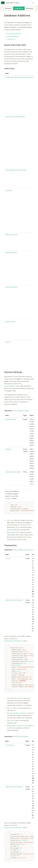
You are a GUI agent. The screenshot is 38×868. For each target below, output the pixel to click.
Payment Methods (13, 36)
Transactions (11, 39)
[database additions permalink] (3, 15)
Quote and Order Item (14, 34)
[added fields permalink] (3, 69)
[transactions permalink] (3, 545)
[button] (32, 3)
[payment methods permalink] (3, 372)
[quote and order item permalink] (3, 45)
